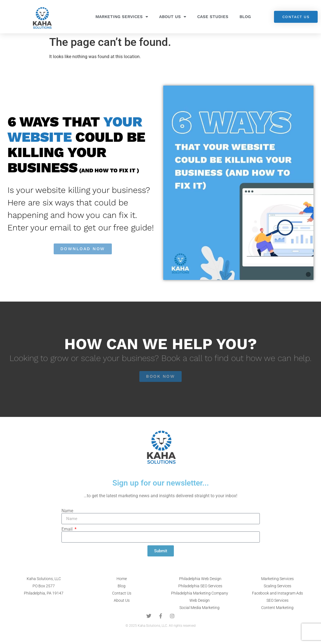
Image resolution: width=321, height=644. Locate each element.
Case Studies (213, 17)
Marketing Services (122, 17)
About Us (173, 17)
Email (68, 529)
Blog (245, 17)
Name (67, 511)
